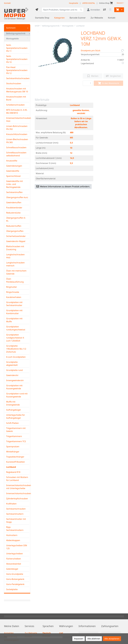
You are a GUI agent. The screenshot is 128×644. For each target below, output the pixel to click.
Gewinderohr (12, 375)
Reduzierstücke (13, 213)
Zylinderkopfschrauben (17, 499)
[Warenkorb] (117, 10)
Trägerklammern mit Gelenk (16, 430)
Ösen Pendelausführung (15, 280)
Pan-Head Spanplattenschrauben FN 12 (17, 70)
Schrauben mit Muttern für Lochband (17, 479)
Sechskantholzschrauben (18, 78)
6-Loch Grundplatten (16, 357)
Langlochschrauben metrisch (15, 264)
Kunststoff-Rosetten (15, 462)
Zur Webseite (97, 18)
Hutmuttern (12, 535)
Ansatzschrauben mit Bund (16, 98)
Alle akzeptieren (112, 639)
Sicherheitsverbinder (16, 236)
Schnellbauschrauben (16, 147)
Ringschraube (13, 292)
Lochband (11, 467)
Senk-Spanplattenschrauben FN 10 (17, 59)
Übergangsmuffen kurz (17, 197)
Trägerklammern (14, 436)
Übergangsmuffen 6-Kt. (16, 219)
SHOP (37, 26)
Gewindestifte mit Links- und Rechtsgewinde (14, 184)
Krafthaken (11, 504)
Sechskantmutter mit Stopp (16, 520)
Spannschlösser (13, 176)
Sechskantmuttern (15, 514)
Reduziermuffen (14, 226)
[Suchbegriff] (60, 10)
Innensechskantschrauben (18, 493)
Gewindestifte (13, 171)
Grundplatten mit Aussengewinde (14, 387)
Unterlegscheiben (14, 554)
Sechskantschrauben (16, 509)
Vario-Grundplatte (15, 574)
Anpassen (79, 639)
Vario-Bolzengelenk (15, 579)
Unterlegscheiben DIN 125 (17, 547)
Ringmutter (11, 287)
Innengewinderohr (15, 380)
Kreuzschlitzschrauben (17, 134)
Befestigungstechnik (16, 33)
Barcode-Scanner (78, 18)
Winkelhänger (13, 452)
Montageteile (17, 39)
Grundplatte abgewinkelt (12, 364)
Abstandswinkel (13, 564)
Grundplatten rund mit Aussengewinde (17, 395)
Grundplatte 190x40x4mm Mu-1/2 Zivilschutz (16, 349)
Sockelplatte (12, 589)
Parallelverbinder (14, 208)
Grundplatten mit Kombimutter (14, 312)
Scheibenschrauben (15, 105)
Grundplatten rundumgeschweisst (16, 328)
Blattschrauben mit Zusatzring (15, 248)
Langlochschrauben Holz (15, 256)
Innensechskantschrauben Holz (18, 120)
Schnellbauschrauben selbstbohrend (16, 154)
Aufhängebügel (13, 410)
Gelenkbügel (12, 569)
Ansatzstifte (12, 161)
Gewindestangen (14, 166)
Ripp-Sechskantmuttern (15, 529)
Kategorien (59, 18)
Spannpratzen (13, 447)
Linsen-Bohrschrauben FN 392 (17, 128)
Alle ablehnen (94, 639)
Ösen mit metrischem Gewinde (16, 272)
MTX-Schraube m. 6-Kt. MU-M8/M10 (17, 111)
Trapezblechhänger (15, 457)
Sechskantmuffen (14, 192)
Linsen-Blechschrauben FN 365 (17, 141)
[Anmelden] (94, 10)
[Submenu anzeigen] (28, 28)
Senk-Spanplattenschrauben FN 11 (17, 48)
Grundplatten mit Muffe (14, 320)
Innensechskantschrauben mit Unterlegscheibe (18, 487)
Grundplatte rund (14, 370)
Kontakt (112, 18)
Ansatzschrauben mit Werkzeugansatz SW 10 (17, 90)
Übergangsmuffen (15, 231)
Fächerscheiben (13, 559)
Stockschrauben (14, 83)
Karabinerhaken (14, 297)
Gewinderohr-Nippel (16, 241)
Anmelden (9, 633)
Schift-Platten (12, 423)
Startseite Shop (42, 18)
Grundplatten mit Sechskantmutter (14, 304)
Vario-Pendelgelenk (15, 584)
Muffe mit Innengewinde (13, 403)
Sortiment (11, 28)
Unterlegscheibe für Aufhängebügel (15, 416)
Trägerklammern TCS (16, 441)
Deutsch (120, 3)
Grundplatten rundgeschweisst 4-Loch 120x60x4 (15, 338)
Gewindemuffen (14, 202)
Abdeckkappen (13, 540)
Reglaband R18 (13, 472)
